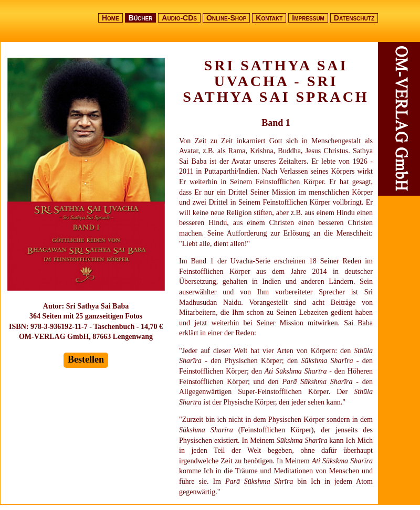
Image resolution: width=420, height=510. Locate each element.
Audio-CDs (179, 18)
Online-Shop (227, 18)
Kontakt (269, 18)
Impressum (308, 18)
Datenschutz (354, 18)
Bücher (141, 18)
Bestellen (86, 359)
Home (111, 18)
